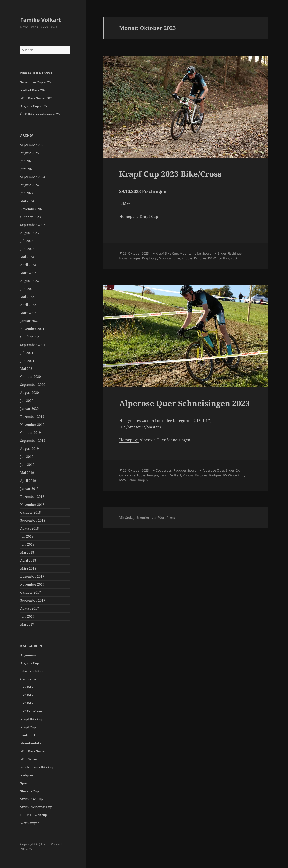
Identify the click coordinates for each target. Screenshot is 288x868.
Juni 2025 (27, 169)
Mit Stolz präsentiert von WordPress (147, 518)
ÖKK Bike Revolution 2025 (40, 114)
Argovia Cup (30, 663)
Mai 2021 (27, 369)
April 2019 (28, 481)
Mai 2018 (27, 552)
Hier (124, 421)
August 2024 (29, 185)
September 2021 (33, 345)
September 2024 (33, 177)
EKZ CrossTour (31, 711)
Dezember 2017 (32, 576)
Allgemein (28, 655)
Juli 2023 (27, 241)
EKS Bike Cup (30, 687)
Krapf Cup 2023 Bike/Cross (170, 174)
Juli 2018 (27, 536)
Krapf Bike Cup (32, 719)
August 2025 (29, 153)
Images (135, 258)
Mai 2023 (27, 257)
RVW (123, 480)
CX (237, 470)
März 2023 (28, 273)
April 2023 (28, 265)
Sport (24, 783)
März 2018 (28, 568)
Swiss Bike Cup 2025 (35, 82)
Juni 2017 (27, 616)
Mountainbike (31, 743)
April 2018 (28, 560)
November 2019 (32, 425)
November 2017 (32, 584)
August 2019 (29, 449)
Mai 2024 (27, 201)
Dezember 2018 (32, 497)
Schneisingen (138, 480)
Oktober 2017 (30, 592)
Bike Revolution (32, 671)
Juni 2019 (27, 465)
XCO (234, 258)
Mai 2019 (27, 473)
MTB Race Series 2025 (37, 98)
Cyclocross (28, 679)
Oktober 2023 (30, 217)
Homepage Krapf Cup (139, 217)
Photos (187, 258)
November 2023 (32, 209)
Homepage (129, 440)
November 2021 (32, 329)
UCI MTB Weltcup (34, 815)
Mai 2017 (27, 624)
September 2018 (33, 520)
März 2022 (28, 313)
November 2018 (32, 505)
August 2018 (29, 528)
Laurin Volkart (170, 475)
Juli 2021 (27, 353)
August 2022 (29, 281)
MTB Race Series (33, 751)
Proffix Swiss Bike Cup (37, 767)
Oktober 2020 (30, 377)
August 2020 (29, 393)
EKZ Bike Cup (30, 695)
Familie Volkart (41, 20)
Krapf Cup (28, 727)
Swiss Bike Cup (31, 799)
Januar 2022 (29, 321)
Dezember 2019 (32, 417)
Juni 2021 (27, 361)
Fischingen (235, 253)
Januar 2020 (29, 409)
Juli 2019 (27, 457)
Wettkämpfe (30, 823)
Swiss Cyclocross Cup (36, 807)
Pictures (200, 258)
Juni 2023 (27, 249)
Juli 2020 (27, 401)
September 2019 (33, 441)
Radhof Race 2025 (34, 90)
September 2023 (33, 225)
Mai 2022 (27, 297)
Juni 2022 (27, 289)
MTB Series (29, 759)
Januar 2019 (29, 489)
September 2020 (33, 385)
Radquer (27, 775)
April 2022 (28, 305)
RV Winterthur (218, 258)
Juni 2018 (27, 544)
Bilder (125, 204)
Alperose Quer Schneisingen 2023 (184, 403)
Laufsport (28, 735)
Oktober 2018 (30, 512)
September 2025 (33, 145)
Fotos (123, 258)
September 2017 (33, 600)
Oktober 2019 (30, 433)
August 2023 (29, 233)
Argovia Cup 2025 (34, 106)
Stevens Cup (29, 791)
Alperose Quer (213, 470)
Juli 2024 (27, 193)
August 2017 (29, 608)
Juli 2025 (27, 161)
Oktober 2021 (30, 337)
